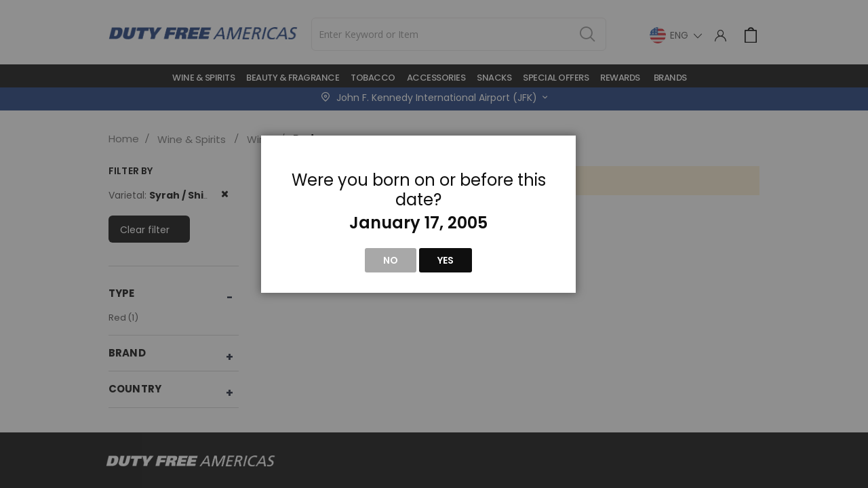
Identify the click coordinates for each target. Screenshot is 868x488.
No (391, 260)
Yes (446, 260)
